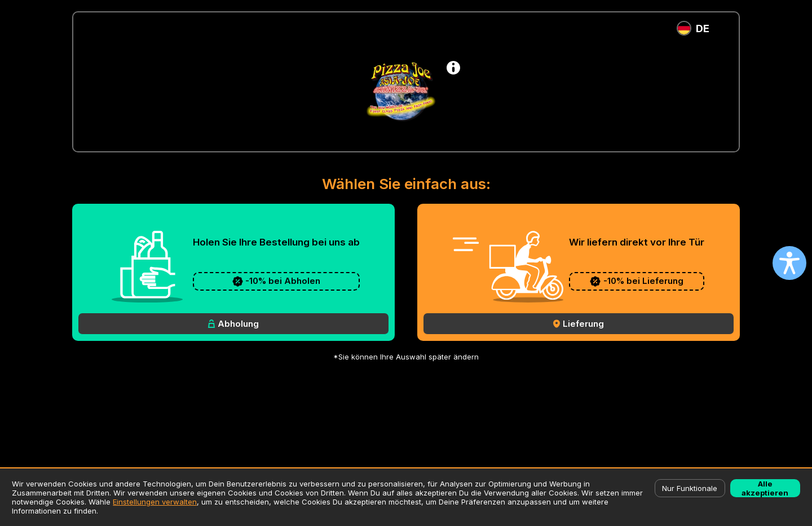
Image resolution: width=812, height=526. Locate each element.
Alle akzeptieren (765, 488)
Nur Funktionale (690, 488)
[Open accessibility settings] (789, 263)
